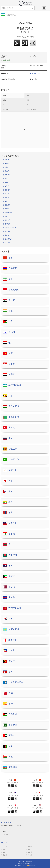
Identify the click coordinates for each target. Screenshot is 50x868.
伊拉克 (12, 300)
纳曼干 (6, 186)
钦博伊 (6, 167)
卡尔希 (6, 209)
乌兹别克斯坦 (11, 15)
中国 (11, 258)
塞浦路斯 (13, 470)
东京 (37, 793)
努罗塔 (6, 194)
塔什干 (6, 216)
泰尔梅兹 (6, 224)
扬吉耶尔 (6, 231)
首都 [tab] (28, 100)
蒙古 (11, 513)
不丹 (11, 704)
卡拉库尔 (6, 205)
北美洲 (4, 855)
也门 (11, 343)
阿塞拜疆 (13, 767)
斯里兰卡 (13, 449)
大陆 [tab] (4, 100)
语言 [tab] (4, 105)
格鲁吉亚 (13, 640)
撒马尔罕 (6, 220)
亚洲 (3, 849)
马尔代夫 (13, 544)
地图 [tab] (4, 95)
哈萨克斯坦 (14, 629)
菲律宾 (12, 650)
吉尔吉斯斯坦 (15, 608)
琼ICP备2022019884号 (21, 865)
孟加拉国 (13, 555)
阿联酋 (12, 735)
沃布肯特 (6, 243)
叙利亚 (12, 374)
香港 (12, 780)
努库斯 (6, 197)
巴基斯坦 (13, 725)
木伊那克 (6, 190)
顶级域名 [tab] (6, 109)
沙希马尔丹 (7, 213)
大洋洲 (29, 852)
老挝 (11, 566)
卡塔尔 (12, 587)
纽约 (37, 805)
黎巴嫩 (12, 534)
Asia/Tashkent (35, 73)
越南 (11, 353)
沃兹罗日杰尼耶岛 (9, 228)
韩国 (11, 619)
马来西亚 (13, 523)
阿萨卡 (6, 163)
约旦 (11, 321)
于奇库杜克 (7, 235)
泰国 (11, 438)
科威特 (12, 576)
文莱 (11, 396)
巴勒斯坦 (13, 714)
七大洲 (4, 846)
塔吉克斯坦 (14, 406)
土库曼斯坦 (14, 417)
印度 (11, 311)
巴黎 (12, 805)
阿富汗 (12, 746)
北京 (37, 780)
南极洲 (29, 855)
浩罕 (5, 182)
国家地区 (5, 834)
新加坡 (12, 364)
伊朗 (11, 279)
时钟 (3, 831)
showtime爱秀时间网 (27, 861)
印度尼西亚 (14, 290)
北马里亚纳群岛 (16, 682)
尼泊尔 (12, 491)
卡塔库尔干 (7, 175)
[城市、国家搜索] (18, 8)
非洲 (28, 849)
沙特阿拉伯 (14, 459)
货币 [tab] (28, 105)
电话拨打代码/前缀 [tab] (32, 109)
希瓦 (5, 179)
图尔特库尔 (7, 239)
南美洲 (29, 846)
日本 (11, 481)
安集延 (6, 160)
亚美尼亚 (13, 268)
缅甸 (11, 502)
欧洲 (3, 852)
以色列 (12, 332)
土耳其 (12, 428)
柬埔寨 (12, 597)
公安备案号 (32, 865)
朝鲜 (11, 672)
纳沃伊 (6, 201)
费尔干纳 (6, 171)
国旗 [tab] (28, 95)
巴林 (11, 693)
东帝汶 (12, 661)
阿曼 (11, 757)
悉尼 (12, 793)
